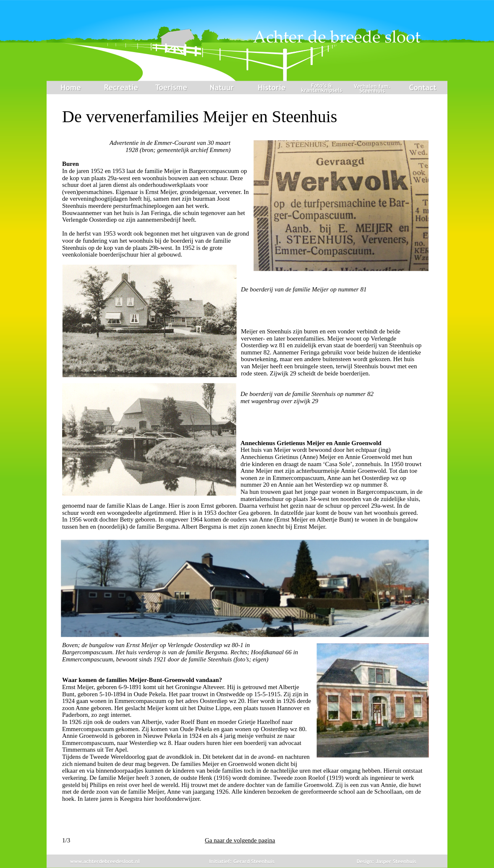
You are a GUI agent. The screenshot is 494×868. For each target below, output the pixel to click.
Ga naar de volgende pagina (240, 840)
